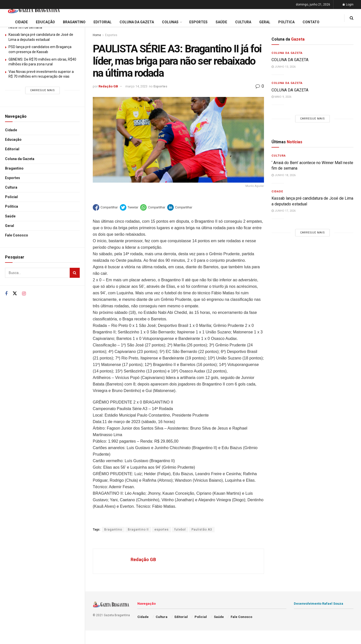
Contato (311, 22)
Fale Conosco (17, 235)
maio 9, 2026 (281, 97)
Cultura (11, 187)
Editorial (12, 149)
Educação (13, 140)
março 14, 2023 (136, 86)
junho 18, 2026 (284, 175)
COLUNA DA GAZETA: (290, 60)
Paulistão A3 (202, 530)
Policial (11, 197)
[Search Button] (75, 273)
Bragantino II (138, 530)
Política (12, 206)
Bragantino (14, 168)
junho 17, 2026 (284, 211)
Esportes (13, 178)
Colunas (170, 22)
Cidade (11, 130)
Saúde (10, 216)
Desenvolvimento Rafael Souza (319, 604)
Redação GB (108, 86)
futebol (180, 530)
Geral (10, 226)
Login (348, 5)
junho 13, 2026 (284, 67)
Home (97, 35)
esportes (162, 530)
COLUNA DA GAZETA (290, 90)
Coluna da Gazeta (20, 159)
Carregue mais (42, 90)
